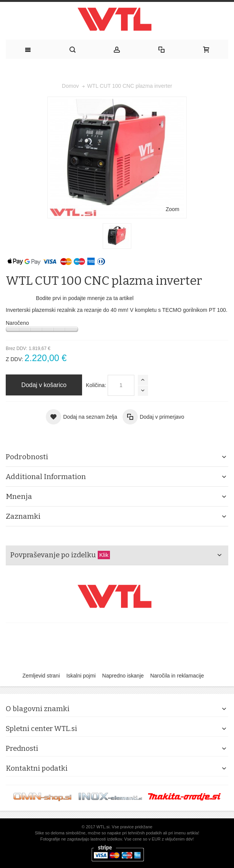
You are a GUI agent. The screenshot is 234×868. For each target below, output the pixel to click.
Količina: (96, 385)
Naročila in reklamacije (177, 676)
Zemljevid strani (41, 676)
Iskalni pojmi (81, 676)
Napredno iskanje (123, 676)
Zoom (173, 209)
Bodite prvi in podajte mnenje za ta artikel (85, 298)
